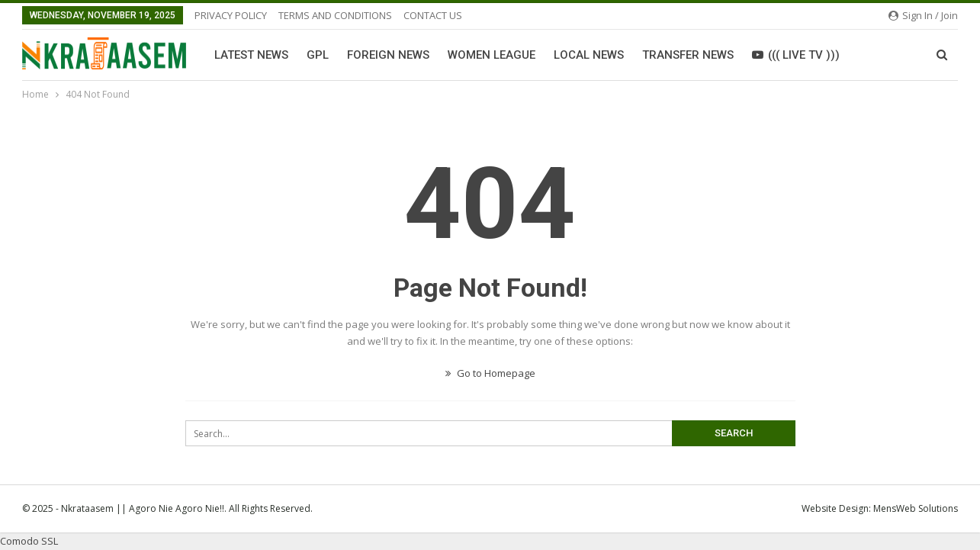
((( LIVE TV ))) (796, 55)
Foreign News (388, 55)
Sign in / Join (923, 15)
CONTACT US (433, 15)
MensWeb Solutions (916, 508)
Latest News (251, 55)
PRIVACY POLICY (231, 15)
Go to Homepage (490, 373)
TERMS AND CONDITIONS (335, 15)
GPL (318, 55)
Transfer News (688, 55)
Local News (589, 55)
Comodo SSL (29, 541)
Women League (492, 55)
